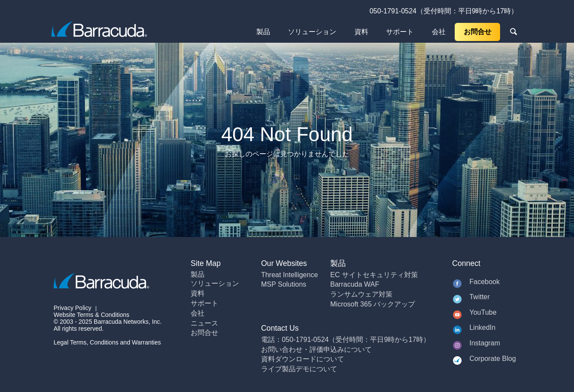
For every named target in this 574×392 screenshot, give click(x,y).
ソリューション (312, 32)
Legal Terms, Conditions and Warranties (107, 342)
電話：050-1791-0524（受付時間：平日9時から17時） (346, 340)
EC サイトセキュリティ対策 (374, 275)
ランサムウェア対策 (361, 294)
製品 (263, 32)
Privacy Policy (72, 308)
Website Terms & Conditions (91, 315)
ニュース (204, 323)
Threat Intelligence (290, 275)
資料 (361, 32)
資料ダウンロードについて (303, 359)
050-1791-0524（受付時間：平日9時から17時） (444, 11)
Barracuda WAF (355, 284)
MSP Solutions (284, 284)
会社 (439, 32)
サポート (400, 32)
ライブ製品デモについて (299, 369)
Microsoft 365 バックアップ (373, 304)
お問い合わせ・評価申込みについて (316, 349)
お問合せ (478, 32)
